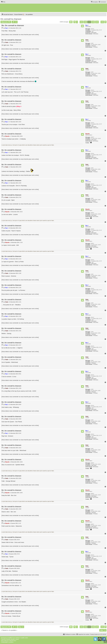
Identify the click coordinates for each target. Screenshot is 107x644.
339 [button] (97, 22)
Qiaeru (17, 639)
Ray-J (87, 25)
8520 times (94, 33)
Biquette (88, 134)
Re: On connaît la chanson (13, 26)
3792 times (96, 34)
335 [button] (81, 22)
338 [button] (93, 22)
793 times (94, 46)
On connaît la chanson (11, 19)
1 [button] (77, 22)
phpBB (10, 638)
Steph (87, 40)
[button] (71, 22)
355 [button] (102, 22)
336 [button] (85, 22)
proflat (5, 641)
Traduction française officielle (8, 639)
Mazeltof (12, 641)
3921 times (94, 140)
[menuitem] (3, 2)
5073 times (96, 141)
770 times (95, 47)
